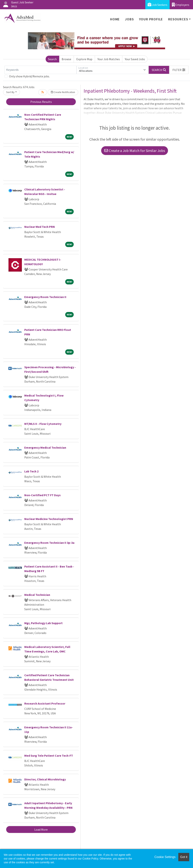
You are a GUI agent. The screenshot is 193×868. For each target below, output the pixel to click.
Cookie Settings (165, 857)
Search (52, 59)
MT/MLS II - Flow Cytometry (43, 424)
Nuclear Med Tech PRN (40, 227)
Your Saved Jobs (135, 59)
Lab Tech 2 (31, 471)
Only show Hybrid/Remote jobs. (29, 76)
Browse (66, 59)
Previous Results (41, 102)
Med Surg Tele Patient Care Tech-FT (49, 756)
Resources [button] (178, 19)
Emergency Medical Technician (45, 447)
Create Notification (63, 92)
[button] (179, 70)
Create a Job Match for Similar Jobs (135, 151)
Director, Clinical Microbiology (45, 779)
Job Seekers (157, 5)
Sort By (10, 92)
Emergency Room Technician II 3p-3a (49, 543)
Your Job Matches (109, 59)
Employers (181, 5)
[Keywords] (41, 70)
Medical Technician (37, 595)
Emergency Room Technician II (45, 297)
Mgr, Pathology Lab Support (43, 623)
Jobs (129, 19)
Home (115, 19)
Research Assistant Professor (45, 703)
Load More (41, 829)
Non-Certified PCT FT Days (43, 495)
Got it (184, 857)
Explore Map (84, 59)
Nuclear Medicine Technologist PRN (49, 519)
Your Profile (151, 19)
